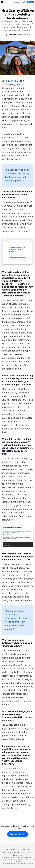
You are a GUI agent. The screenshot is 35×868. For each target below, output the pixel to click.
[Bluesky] (24, 849)
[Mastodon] (18, 849)
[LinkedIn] (14, 849)
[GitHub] (11, 849)
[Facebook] (28, 849)
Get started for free (18, 834)
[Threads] (21, 849)
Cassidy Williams (11, 81)
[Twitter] (7, 849)
